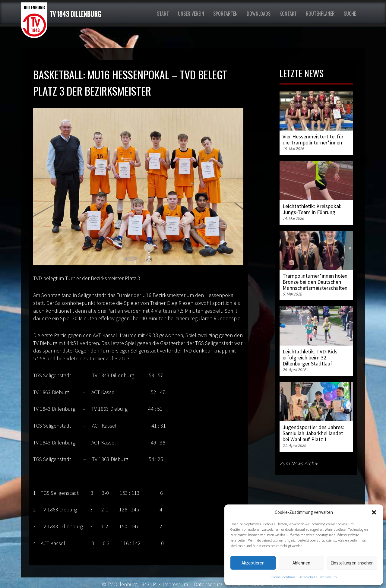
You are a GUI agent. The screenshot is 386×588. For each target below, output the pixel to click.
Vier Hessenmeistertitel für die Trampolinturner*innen (313, 139)
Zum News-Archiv (299, 463)
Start (163, 14)
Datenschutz (308, 577)
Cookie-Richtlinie (283, 577)
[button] (374, 512)
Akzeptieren (253, 563)
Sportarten (225, 14)
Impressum (329, 577)
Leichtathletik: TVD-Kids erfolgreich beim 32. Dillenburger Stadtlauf (310, 357)
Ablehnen (301, 563)
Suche (350, 14)
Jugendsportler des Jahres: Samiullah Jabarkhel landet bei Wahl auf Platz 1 (313, 433)
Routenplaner (320, 14)
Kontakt (288, 14)
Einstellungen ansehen (352, 563)
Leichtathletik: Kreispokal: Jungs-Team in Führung (312, 209)
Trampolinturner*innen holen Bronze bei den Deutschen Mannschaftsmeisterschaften (315, 282)
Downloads (259, 14)
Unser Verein (191, 14)
